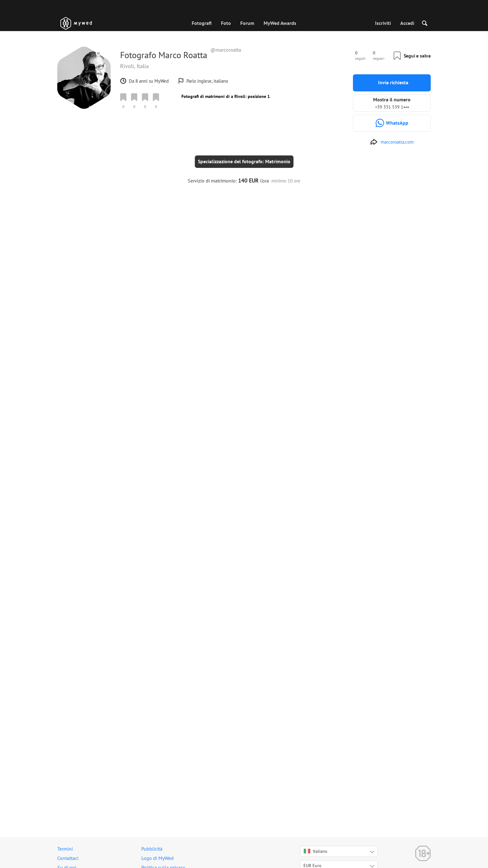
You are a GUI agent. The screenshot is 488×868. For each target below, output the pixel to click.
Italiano (316, 851)
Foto (226, 23)
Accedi (407, 23)
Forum (247, 23)
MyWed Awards (280, 23)
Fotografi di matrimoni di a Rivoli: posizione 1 (226, 96)
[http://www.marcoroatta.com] (392, 142)
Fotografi (202, 23)
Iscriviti (383, 23)
